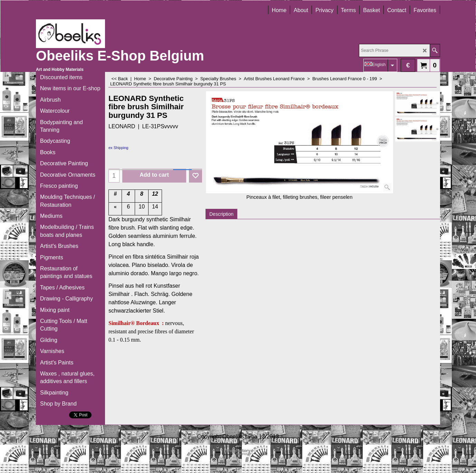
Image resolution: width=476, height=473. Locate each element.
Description (221, 214)
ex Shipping (118, 148)
